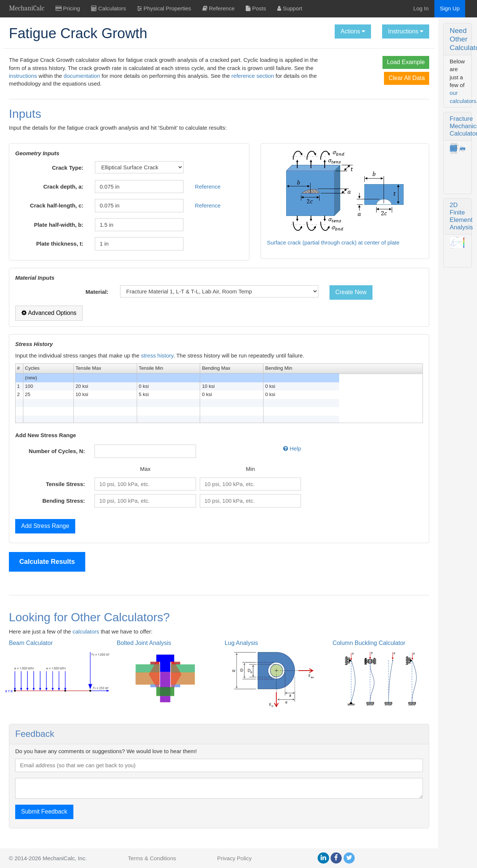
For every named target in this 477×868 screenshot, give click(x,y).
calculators (86, 639)
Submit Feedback (44, 820)
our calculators (442, 44)
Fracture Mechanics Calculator (408, 62)
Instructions (322, 31)
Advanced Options (49, 321)
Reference (171, 194)
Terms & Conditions (152, 858)
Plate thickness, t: (44, 252)
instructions (147, 76)
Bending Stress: (47, 509)
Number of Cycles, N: (40, 459)
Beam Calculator (31, 651)
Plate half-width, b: (42, 232)
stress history (157, 364)
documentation (205, 76)
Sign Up (450, 8)
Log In (421, 8)
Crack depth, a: (47, 194)
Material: (76, 300)
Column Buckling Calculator (306, 651)
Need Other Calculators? (405, 31)
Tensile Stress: (49, 492)
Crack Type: (51, 175)
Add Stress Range (45, 534)
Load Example (322, 62)
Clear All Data (323, 78)
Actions (269, 31)
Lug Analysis (200, 651)
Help (234, 457)
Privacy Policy (234, 858)
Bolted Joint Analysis (123, 651)
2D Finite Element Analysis (403, 150)
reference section (138, 84)
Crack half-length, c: (42, 214)
